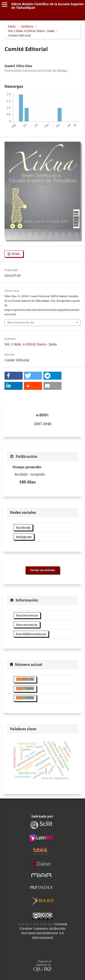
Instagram (24, 537)
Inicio (12, 26)
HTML (15, 254)
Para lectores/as (27, 615)
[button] (14, 376)
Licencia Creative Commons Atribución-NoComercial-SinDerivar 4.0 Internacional (43, 931)
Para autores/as (27, 625)
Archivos (27, 26)
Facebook (23, 528)
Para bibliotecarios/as (31, 634)
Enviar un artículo (43, 570)
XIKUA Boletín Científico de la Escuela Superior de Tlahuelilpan (48, 6)
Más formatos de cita (21, 322)
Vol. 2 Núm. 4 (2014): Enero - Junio (31, 31)
